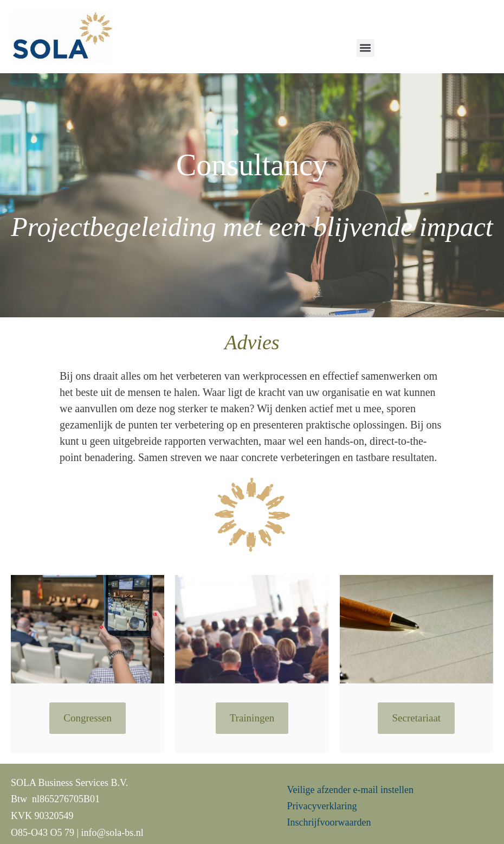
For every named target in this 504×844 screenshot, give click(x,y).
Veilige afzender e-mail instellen (350, 790)
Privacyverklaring (323, 806)
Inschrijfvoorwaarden (329, 822)
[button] (366, 48)
